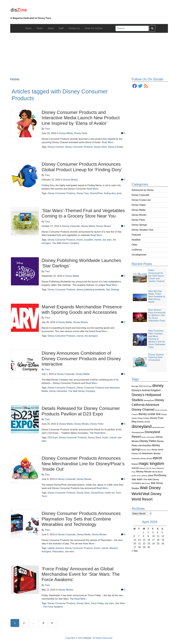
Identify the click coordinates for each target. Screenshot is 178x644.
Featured (136, 235)
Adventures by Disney (143, 190)
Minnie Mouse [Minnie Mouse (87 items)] (157, 472)
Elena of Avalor (116, 147)
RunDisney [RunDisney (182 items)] (160, 475)
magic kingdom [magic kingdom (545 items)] (151, 464)
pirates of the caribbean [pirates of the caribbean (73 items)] (140, 476)
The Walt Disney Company (66, 243)
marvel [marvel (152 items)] (135, 468)
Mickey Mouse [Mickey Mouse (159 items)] (144, 472)
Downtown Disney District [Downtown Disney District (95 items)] (142, 459)
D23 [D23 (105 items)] (141, 386)
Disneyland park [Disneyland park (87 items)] (138, 432)
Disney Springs (139, 225)
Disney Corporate (141, 195)
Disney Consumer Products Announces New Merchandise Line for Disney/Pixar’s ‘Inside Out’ (83, 464)
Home (15, 79)
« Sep (135, 551)
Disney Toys (83, 193)
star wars (107, 240)
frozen (80, 240)
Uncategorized (139, 255)
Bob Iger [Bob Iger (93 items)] (135, 386)
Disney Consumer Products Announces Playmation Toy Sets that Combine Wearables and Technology (81, 519)
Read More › (108, 142)
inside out (110, 493)
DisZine (87, 638)
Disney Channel (56, 147)
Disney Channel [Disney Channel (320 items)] (143, 410)
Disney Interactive (58, 391)
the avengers (91, 336)
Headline (136, 240)
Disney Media (139, 210)
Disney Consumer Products (79, 147)
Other (135, 245)
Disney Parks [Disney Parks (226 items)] (148, 441)
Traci (47, 129)
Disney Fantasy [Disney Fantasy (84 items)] (143, 418)
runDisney (137, 250)
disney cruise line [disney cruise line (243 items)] (149, 414)
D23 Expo (53, 437)
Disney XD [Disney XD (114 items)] (137, 453)
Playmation (58, 552)
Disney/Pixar (96, 193)
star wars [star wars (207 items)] (137, 479)
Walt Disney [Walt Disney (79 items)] (146, 483)
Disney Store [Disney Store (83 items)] (146, 450)
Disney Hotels (139, 205)
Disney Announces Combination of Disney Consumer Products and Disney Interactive (81, 359)
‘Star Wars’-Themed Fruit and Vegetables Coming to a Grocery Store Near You (83, 213)
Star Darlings (113, 290)
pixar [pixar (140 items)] (151, 475)
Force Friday (97, 603)
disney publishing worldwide (91, 290)
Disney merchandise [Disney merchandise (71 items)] (148, 437)
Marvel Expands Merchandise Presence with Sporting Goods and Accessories (82, 310)
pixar (119, 193)
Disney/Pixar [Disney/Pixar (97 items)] (149, 400)
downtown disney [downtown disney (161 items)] (151, 453)
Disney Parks (138, 220)
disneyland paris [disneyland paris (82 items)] (158, 427)
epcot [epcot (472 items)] (157, 458)
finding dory (110, 193)
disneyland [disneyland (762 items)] (142, 426)
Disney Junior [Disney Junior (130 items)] (144, 422)
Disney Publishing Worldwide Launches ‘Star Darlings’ (81, 263)
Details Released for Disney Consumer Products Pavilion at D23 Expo (81, 411)
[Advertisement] (89, 53)
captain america (56, 548)
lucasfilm (89, 240)
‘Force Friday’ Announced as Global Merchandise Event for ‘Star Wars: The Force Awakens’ (81, 574)
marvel (98, 240)
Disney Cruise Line (141, 200)
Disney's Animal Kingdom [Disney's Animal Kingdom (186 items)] (146, 390)
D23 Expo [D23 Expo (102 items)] (148, 386)
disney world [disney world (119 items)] (157, 450)
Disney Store (100, 147)
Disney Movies (139, 215)
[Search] (132, 28)
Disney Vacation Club (142, 230)
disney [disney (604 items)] (158, 386)
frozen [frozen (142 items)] (135, 464)
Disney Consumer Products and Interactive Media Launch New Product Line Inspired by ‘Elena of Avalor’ (81, 118)
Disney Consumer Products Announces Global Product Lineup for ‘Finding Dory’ (82, 167)
